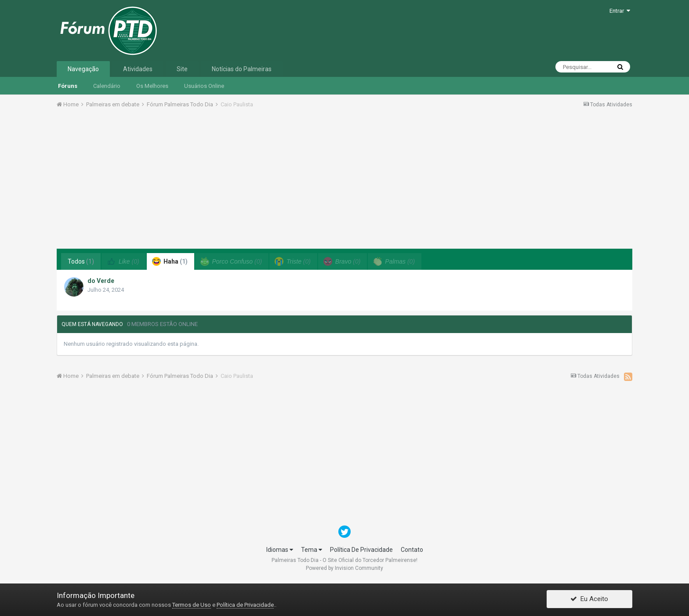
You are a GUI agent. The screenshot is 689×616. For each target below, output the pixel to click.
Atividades (138, 69)
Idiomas (280, 550)
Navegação (83, 69)
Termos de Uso (192, 605)
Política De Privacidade (361, 550)
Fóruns (68, 86)
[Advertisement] (344, 181)
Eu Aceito (589, 600)
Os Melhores (152, 86)
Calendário (107, 86)
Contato (412, 550)
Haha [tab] (170, 261)
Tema (312, 550)
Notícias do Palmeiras (242, 69)
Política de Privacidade (245, 605)
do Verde (101, 281)
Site (182, 69)
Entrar (620, 11)
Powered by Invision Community (344, 568)
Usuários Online (204, 86)
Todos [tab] (81, 261)
